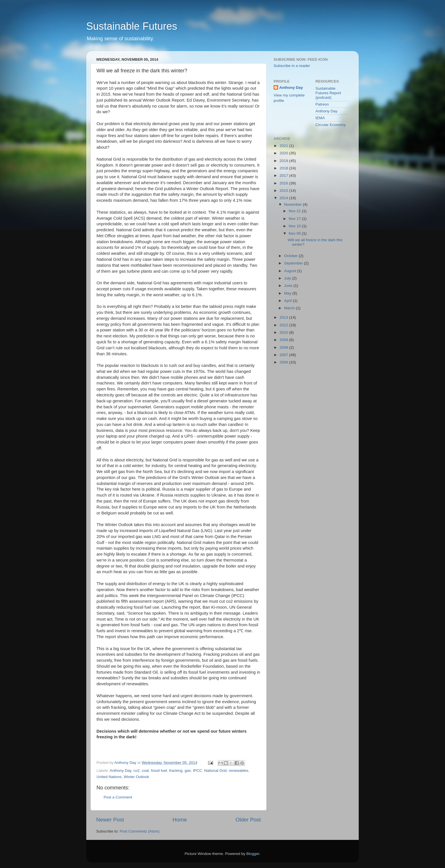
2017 (284, 176)
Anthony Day (121, 771)
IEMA (320, 118)
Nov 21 (295, 211)
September (294, 263)
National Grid (216, 771)
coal (145, 771)
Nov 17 (295, 219)
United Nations (109, 777)
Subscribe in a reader (292, 66)
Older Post (248, 820)
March (290, 308)
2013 (284, 317)
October (291, 256)
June (289, 286)
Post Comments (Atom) (140, 831)
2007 (284, 355)
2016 (284, 183)
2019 (284, 161)
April (288, 301)
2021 (284, 146)
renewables (239, 771)
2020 (284, 153)
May (288, 293)
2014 (284, 198)
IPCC (198, 771)
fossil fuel (159, 771)
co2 (137, 771)
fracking (176, 771)
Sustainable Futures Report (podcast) (328, 93)
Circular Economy (331, 125)
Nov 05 (295, 233)
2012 (284, 325)
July (288, 278)
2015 (284, 191)
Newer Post (110, 820)
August (291, 271)
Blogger (253, 854)
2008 (284, 347)
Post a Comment (118, 797)
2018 (284, 168)
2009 (284, 340)
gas (188, 771)
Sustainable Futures (132, 26)
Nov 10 (295, 226)
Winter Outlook (136, 777)
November (293, 204)
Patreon (322, 104)
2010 (284, 332)
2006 (284, 362)
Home (180, 820)
